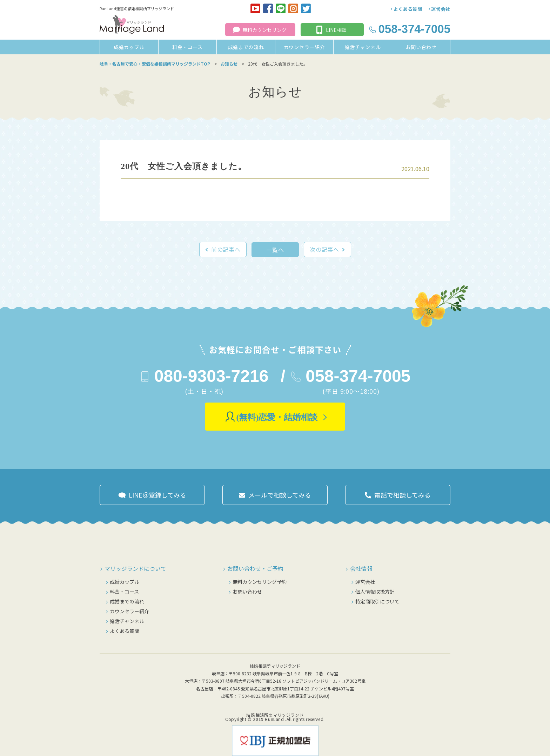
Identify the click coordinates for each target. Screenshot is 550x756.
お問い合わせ (421, 47)
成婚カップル (129, 47)
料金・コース (187, 47)
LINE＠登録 (157, 495)
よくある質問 (408, 9)
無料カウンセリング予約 (260, 582)
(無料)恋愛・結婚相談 (277, 417)
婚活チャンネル (363, 47)
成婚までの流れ (246, 47)
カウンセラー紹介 (304, 47)
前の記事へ (226, 249)
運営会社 (441, 9)
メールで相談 (280, 495)
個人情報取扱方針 (375, 592)
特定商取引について (377, 601)
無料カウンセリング (264, 30)
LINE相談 (336, 30)
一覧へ (275, 250)
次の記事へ (324, 249)
